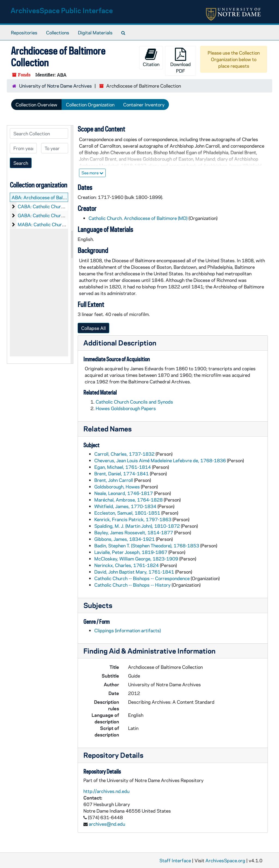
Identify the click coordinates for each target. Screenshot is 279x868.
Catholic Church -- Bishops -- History (132, 585)
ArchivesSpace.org (225, 860)
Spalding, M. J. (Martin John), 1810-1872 (137, 526)
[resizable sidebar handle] (72, 244)
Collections (58, 32)
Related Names (107, 429)
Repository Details (113, 755)
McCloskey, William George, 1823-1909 (136, 559)
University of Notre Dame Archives (55, 86)
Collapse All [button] (93, 328)
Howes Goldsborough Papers (126, 408)
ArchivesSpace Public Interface (62, 10)
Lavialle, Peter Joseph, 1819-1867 (131, 552)
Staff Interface (175, 860)
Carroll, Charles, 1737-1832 (124, 454)
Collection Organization (90, 105)
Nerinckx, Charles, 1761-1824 (127, 565)
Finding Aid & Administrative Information (149, 651)
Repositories (24, 32)
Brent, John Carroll (114, 480)
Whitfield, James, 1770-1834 (125, 506)
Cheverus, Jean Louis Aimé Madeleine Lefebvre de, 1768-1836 (160, 460)
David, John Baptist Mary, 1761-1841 (134, 572)
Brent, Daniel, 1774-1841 (122, 473)
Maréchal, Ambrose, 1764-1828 (128, 500)
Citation (151, 57)
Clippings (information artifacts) (128, 630)
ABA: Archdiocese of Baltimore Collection (55, 197)
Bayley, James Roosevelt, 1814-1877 (134, 532)
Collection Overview (36, 105)
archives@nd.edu (107, 824)
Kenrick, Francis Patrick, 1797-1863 (133, 519)
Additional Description (120, 343)
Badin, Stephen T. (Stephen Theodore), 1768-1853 (147, 545)
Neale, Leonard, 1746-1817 (124, 493)
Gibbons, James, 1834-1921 (125, 539)
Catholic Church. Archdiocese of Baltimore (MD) (138, 218)
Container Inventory (144, 105)
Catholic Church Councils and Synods (134, 402)
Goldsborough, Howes (117, 487)
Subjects (98, 605)
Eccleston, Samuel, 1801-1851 (127, 513)
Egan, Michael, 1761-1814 (123, 467)
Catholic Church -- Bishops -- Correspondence (142, 578)
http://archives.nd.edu (106, 791)
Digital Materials (95, 32)
